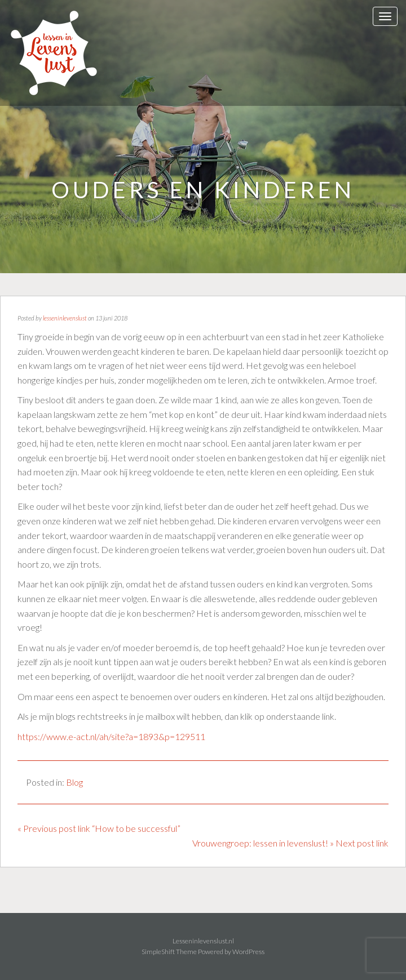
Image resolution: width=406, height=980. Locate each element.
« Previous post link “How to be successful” (99, 828)
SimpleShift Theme (169, 952)
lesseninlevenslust (65, 318)
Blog (74, 782)
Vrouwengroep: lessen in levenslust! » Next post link (290, 843)
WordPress (248, 952)
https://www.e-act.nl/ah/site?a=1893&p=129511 (111, 736)
